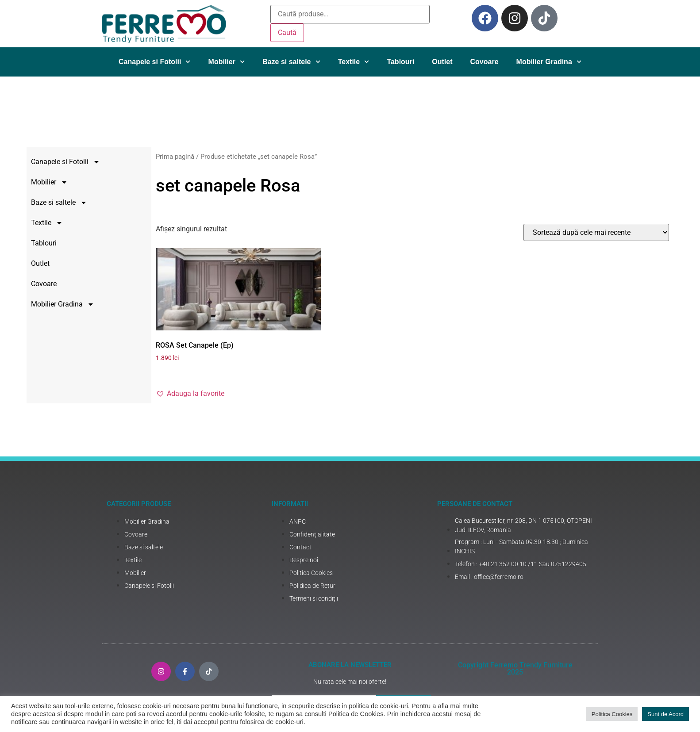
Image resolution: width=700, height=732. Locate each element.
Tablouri (400, 62)
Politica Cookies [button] (612, 714)
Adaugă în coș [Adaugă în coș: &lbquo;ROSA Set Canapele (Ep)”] (266, 373)
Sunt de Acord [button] (665, 714)
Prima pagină (256, 157)
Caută (287, 33)
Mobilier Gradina (549, 62)
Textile (354, 62)
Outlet (442, 62)
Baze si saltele (291, 62)
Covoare (485, 62)
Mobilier (227, 62)
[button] (271, 394)
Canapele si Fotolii (155, 62)
